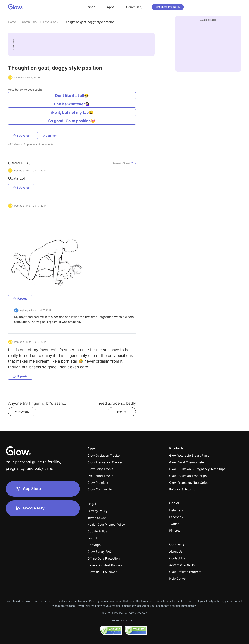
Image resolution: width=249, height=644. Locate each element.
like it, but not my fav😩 (72, 112)
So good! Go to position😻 (72, 121)
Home (12, 22)
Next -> (122, 412)
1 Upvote (20, 298)
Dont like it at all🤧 (72, 95)
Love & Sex (51, 22)
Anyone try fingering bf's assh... (37, 403)
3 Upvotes (21, 136)
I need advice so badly (116, 403)
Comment (50, 136)
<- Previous (22, 412)
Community (30, 22)
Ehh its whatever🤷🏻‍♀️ (72, 104)
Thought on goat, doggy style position (89, 22)
